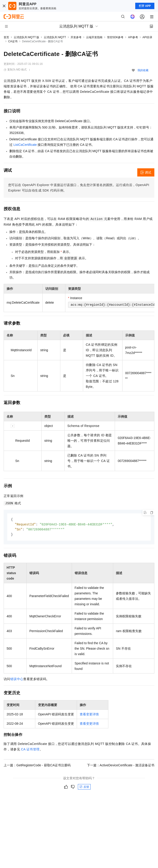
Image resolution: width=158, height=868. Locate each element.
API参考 (133, 37)
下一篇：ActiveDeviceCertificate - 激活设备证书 (121, 766)
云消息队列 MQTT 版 (26, 37)
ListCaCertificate (25, 145)
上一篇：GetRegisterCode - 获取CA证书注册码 (37, 766)
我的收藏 (143, 70)
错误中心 (17, 680)
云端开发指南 (94, 37)
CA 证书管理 (30, 750)
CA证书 (13, 41)
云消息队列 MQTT (55, 37)
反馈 (84, 788)
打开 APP (145, 6)
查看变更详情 (89, 715)
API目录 (147, 37)
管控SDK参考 (115, 37)
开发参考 (76, 37)
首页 (6, 37)
